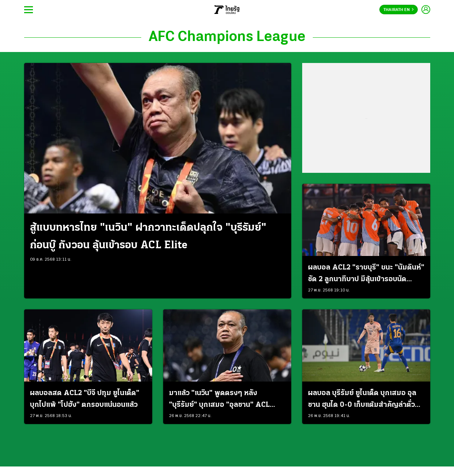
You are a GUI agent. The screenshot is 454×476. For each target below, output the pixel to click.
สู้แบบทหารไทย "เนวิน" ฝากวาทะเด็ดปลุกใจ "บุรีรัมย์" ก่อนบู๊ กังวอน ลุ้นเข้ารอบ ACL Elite (148, 237)
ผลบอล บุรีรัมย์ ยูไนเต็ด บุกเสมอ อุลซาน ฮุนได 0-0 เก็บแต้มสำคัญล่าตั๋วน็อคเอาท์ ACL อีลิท (362, 400)
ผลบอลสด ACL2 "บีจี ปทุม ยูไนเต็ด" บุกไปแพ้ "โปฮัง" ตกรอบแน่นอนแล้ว (85, 399)
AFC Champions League (227, 37)
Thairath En (399, 10)
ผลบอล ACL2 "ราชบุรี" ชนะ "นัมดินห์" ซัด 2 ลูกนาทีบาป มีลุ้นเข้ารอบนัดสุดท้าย (366, 275)
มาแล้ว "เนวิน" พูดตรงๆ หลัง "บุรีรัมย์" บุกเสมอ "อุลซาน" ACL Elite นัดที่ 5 (219, 400)
